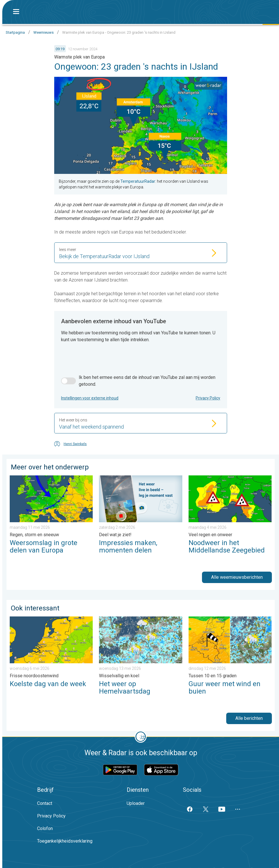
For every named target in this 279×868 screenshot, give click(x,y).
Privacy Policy (208, 398)
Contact (45, 803)
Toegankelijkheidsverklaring (65, 841)
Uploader (136, 803)
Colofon (45, 828)
